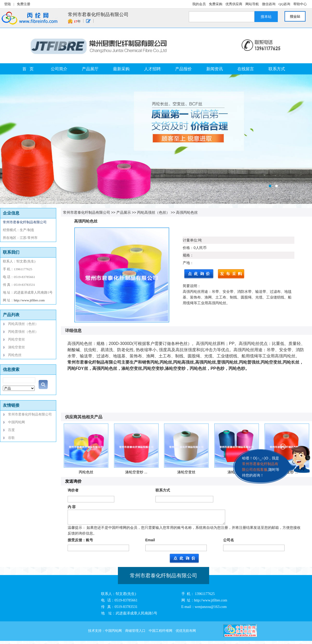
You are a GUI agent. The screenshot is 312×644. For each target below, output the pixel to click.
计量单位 (190, 240)
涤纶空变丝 (186, 472)
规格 (186, 255)
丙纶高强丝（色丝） (153, 212)
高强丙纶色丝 (187, 212)
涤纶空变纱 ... (136, 472)
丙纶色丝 (86, 472)
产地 (186, 263)
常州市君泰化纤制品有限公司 (87, 212)
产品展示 (124, 212)
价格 (186, 248)
